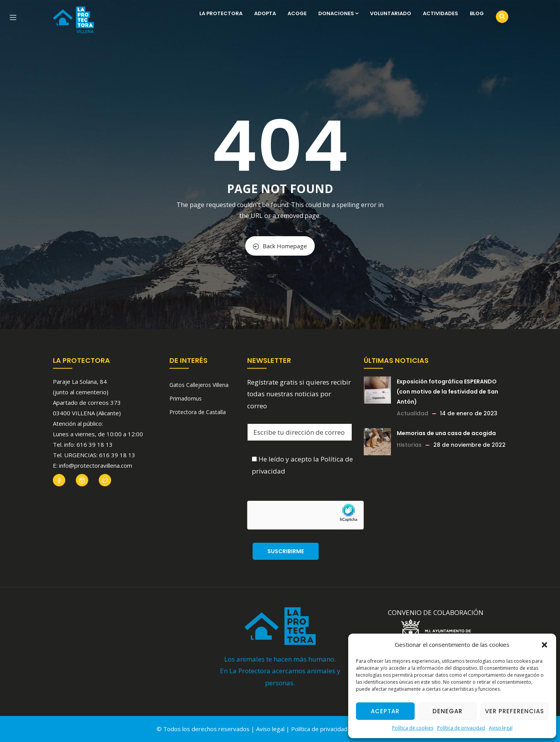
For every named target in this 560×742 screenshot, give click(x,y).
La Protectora (221, 13)
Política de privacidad (461, 728)
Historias (409, 445)
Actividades (440, 13)
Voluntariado (391, 13)
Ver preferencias (515, 711)
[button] (544, 645)
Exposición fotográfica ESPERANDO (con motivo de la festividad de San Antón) (447, 392)
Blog (477, 13)
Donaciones (338, 13)
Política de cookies (413, 728)
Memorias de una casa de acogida (446, 433)
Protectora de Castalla (198, 412)
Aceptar (385, 711)
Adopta (265, 13)
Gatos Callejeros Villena (199, 385)
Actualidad (413, 413)
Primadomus (186, 398)
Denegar (447, 711)
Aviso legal (501, 728)
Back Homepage (280, 246)
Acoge (297, 13)
